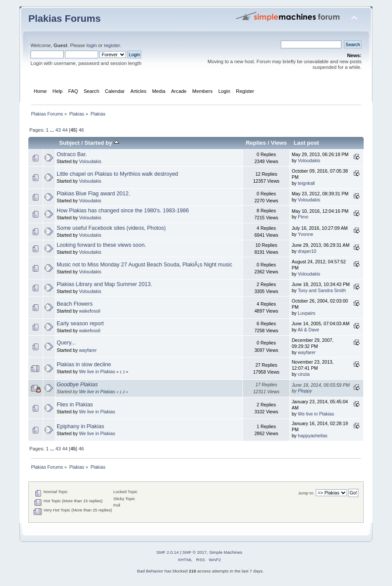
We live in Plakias (97, 371)
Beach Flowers (75, 304)
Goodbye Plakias (77, 385)
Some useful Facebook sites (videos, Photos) (111, 228)
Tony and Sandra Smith (322, 290)
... (53, 130)
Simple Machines (226, 552)
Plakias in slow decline (84, 365)
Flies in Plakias (75, 405)
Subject (70, 143)
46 (81, 130)
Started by (102, 143)
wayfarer (88, 350)
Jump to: (306, 493)
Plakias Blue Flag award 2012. (93, 194)
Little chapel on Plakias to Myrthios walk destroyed (118, 174)
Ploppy (305, 391)
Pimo (303, 217)
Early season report (80, 324)
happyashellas (313, 436)
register (112, 45)
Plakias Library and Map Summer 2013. (104, 284)
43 (58, 130)
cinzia (304, 374)
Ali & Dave (308, 330)
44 (65, 130)
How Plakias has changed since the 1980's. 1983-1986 (123, 211)
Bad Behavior (150, 571)
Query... (66, 343)
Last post (307, 143)
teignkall (306, 183)
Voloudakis (90, 161)
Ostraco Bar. (72, 154)
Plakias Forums (65, 19)
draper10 (307, 251)
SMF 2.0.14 (167, 552)
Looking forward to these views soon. (101, 245)
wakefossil (90, 311)
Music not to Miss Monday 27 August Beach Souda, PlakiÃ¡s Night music (145, 265)
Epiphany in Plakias (80, 426)
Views (279, 143)
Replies (256, 143)
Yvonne (305, 234)
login (92, 45)
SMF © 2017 (194, 552)
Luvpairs (307, 313)
